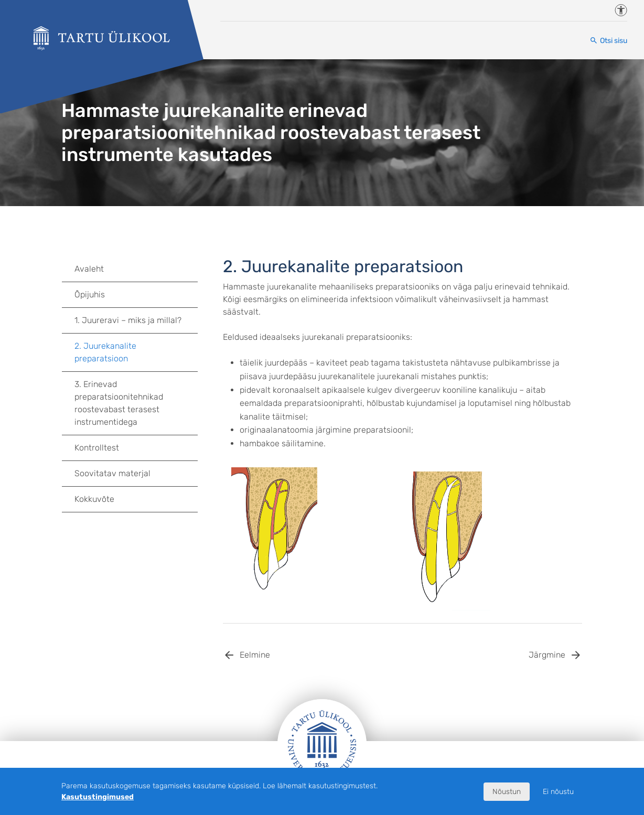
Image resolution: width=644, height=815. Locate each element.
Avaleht (89, 269)
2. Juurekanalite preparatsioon (105, 352)
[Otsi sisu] (608, 41)
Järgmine (547, 655)
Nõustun (507, 792)
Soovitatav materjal (112, 473)
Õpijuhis (90, 294)
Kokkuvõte (94, 499)
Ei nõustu (558, 792)
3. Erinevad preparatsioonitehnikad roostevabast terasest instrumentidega (136, 403)
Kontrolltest (97, 448)
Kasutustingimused (98, 797)
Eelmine (255, 655)
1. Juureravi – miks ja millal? (128, 320)
